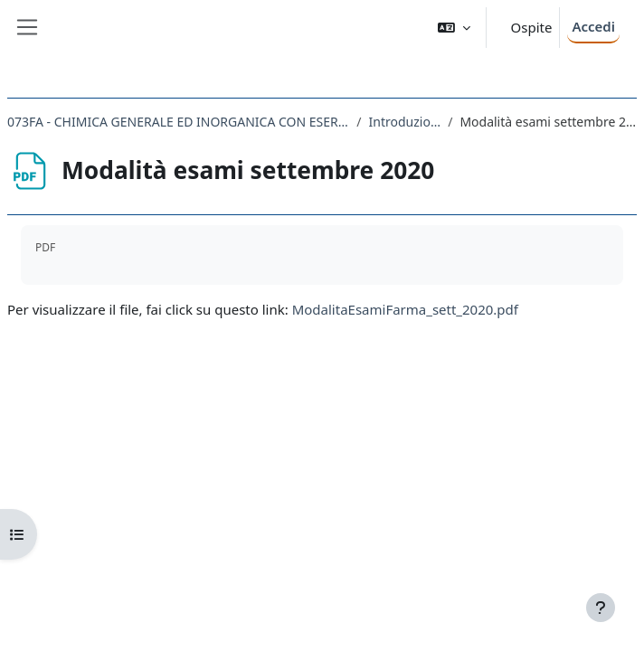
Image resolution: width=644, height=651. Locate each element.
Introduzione (405, 122)
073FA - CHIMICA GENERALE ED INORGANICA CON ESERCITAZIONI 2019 (178, 122)
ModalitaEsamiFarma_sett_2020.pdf (405, 309)
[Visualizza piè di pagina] (601, 608)
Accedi (593, 26)
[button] (454, 28)
